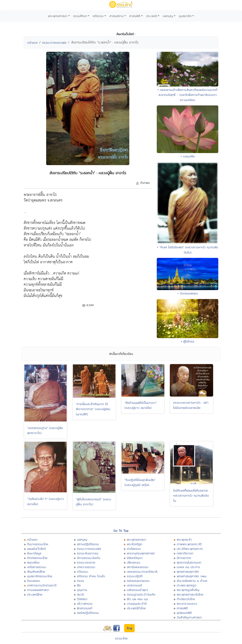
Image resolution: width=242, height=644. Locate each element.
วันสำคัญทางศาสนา (189, 617)
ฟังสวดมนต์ (85, 608)
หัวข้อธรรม (134, 549)
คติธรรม (98, 16)
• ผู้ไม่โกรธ (188, 341)
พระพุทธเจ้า (184, 540)
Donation (34, 581)
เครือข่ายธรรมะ (37, 567)
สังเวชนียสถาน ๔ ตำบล (192, 581)
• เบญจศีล (188, 156)
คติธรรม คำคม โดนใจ (91, 576)
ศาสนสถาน (116, 16)
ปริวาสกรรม (85, 604)
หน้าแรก (32, 43)
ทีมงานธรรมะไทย (38, 544)
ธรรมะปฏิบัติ (135, 576)
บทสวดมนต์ (134, 585)
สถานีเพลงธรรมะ (138, 567)
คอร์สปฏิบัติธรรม (88, 613)
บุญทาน (82, 590)
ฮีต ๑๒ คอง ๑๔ (137, 599)
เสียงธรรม (133, 562)
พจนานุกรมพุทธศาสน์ (141, 553)
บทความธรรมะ (86, 567)
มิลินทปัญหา (135, 558)
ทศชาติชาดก (185, 553)
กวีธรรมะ (83, 572)
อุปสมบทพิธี (184, 613)
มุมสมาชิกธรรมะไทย (40, 576)
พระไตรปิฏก (135, 544)
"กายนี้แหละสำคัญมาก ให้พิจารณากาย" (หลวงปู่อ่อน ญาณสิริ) (93, 409)
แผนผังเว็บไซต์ (36, 549)
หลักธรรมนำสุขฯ (137, 590)
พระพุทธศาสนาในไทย (190, 594)
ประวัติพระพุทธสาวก (190, 549)
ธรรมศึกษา (80, 16)
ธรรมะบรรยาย (86, 562)
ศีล (79, 585)
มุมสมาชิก (185, 16)
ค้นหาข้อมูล (34, 553)
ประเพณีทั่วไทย (136, 608)
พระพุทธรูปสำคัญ (188, 590)
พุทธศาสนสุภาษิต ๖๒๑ (192, 576)
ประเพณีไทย (35, 594)
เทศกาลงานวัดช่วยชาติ (42, 585)
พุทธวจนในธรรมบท (189, 562)
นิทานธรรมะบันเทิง (89, 558)
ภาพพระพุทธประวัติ (189, 544)
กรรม (80, 581)
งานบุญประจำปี (137, 604)
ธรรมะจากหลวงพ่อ (54, 43)
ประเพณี (152, 16)
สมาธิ (80, 594)
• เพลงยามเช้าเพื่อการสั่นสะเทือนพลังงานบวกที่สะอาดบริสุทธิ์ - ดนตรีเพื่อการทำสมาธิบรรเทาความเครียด (188, 95)
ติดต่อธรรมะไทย (37, 558)
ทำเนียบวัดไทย (186, 599)
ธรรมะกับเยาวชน (88, 553)
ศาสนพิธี (135, 16)
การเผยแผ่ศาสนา (38, 590)
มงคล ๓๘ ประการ (188, 567)
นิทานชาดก (184, 558)
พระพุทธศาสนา (58, 16)
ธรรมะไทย (121, 638)
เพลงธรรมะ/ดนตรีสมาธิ (142, 572)
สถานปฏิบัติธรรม (88, 544)
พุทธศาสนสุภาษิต (188, 572)
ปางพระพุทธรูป (186, 585)
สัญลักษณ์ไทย (36, 572)
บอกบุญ (168, 16)
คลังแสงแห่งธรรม (138, 581)
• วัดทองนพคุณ (188, 293)
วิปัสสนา (82, 599)
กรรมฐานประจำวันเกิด (141, 594)
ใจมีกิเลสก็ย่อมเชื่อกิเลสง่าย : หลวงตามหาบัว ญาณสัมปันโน (191, 496)
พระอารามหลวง (187, 604)
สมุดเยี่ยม (33, 562)
